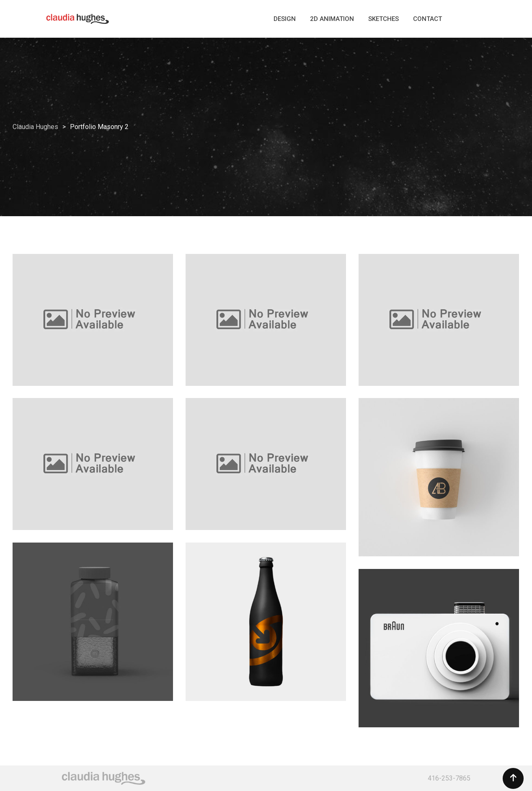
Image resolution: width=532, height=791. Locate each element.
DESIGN (285, 19)
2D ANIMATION (332, 19)
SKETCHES (384, 19)
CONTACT (427, 19)
